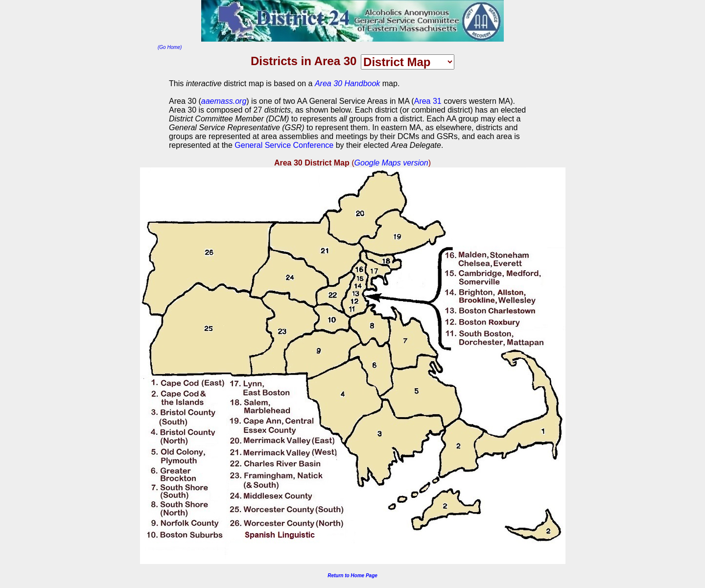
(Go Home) (170, 47)
